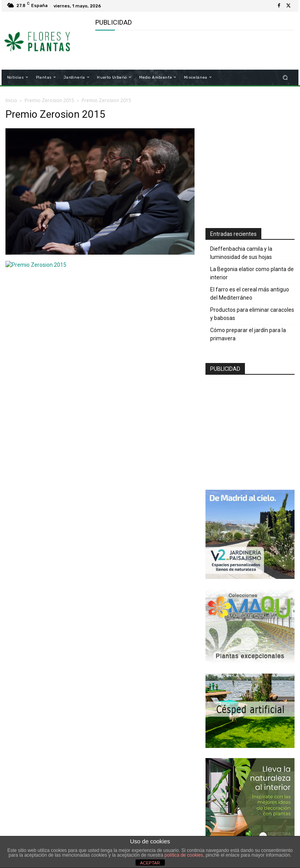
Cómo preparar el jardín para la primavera (248, 334)
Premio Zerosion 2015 (49, 100)
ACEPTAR (150, 863)
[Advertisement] (187, 50)
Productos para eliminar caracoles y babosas (252, 314)
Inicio (11, 100)
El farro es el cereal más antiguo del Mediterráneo (250, 294)
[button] (285, 77)
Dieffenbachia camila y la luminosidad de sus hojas (241, 253)
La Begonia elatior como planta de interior (252, 273)
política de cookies (184, 855)
